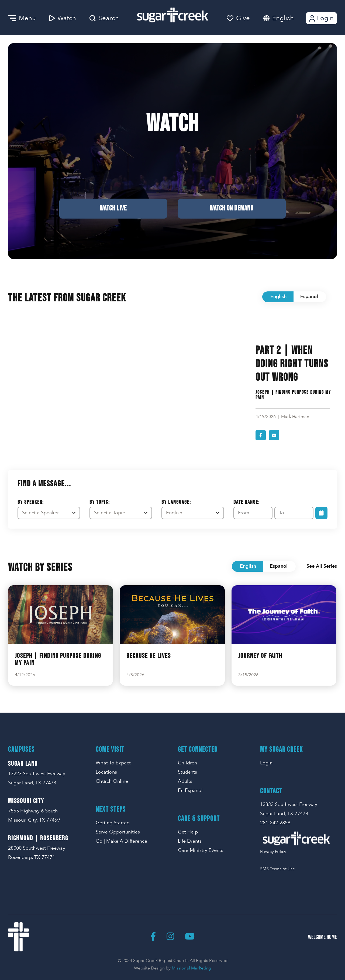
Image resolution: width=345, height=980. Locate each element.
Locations (106, 772)
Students (187, 772)
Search (104, 18)
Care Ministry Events (201, 850)
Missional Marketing (191, 968)
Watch (63, 18)
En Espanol (190, 790)
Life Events (190, 841)
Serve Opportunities (118, 832)
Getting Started (113, 823)
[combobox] (288, 18)
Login (321, 18)
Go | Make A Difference (121, 841)
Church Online (112, 781)
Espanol (309, 297)
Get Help (188, 832)
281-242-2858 (275, 823)
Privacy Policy (273, 852)
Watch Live (113, 208)
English (283, 18)
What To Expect (113, 763)
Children (187, 763)
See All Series (322, 566)
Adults (185, 781)
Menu (22, 18)
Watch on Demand (232, 208)
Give (238, 18)
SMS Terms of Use (277, 869)
